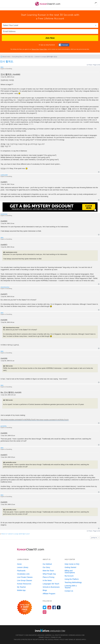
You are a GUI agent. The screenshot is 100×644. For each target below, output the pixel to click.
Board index (7, 57)
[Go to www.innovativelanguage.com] (50, 630)
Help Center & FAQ (72, 564)
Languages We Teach (51, 584)
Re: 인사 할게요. (7, 392)
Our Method (47, 564)
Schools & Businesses (51, 587)
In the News (47, 580)
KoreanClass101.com (76, 635)
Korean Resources (24, 584)
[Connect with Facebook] (64, 45)
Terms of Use (35, 49)
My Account (69, 576)
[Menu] (4, 4)
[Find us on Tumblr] (59, 607)
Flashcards (21, 571)
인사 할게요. (7, 61)
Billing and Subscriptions (70, 572)
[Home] (48, 6)
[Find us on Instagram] (45, 612)
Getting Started (70, 567)
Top (99, 172)
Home (19, 564)
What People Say (49, 574)
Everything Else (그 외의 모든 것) (22, 57)
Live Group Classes (25, 580)
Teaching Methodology (73, 582)
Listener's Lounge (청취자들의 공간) (46, 57)
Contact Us (69, 591)
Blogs (45, 590)
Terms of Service (75, 640)
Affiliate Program (49, 594)
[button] (96, 4)
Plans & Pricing (48, 577)
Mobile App (21, 590)
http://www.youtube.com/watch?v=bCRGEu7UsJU (18, 420)
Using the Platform (72, 579)
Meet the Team (48, 571)
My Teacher (21, 587)
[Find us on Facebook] (54, 607)
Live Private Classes (25, 577)
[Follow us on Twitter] (45, 607)
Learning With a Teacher (71, 587)
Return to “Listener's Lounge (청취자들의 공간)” (16, 534)
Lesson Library (23, 567)
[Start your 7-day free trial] (25, 607)
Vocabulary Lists (23, 574)
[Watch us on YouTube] (49, 607)
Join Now (50, 38)
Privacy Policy (43, 49)
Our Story (46, 567)
